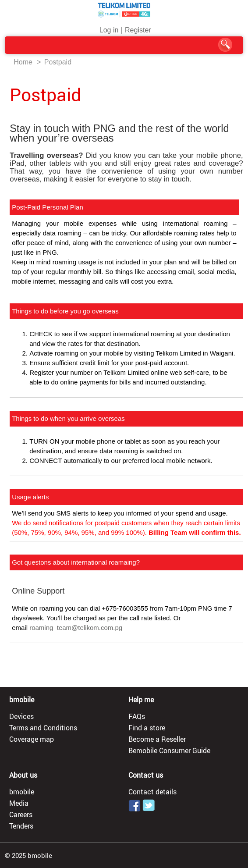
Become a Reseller (157, 739)
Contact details (152, 792)
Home (23, 62)
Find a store (147, 728)
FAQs (137, 716)
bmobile (22, 792)
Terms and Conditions (43, 728)
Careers (21, 815)
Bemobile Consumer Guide (169, 751)
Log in (109, 30)
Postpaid (58, 62)
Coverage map (32, 739)
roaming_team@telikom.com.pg (76, 628)
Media (19, 803)
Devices (21, 716)
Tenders (21, 826)
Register (138, 30)
